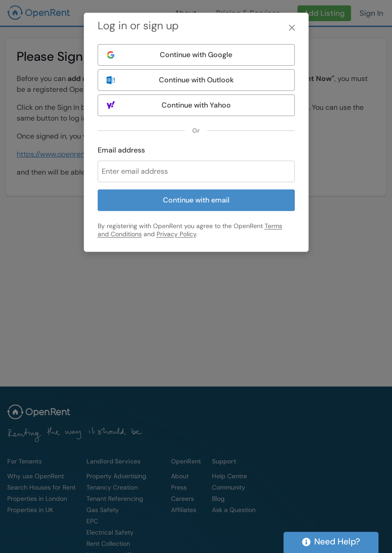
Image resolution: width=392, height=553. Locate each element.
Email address (121, 150)
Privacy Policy (176, 234)
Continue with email (196, 200)
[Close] (292, 28)
